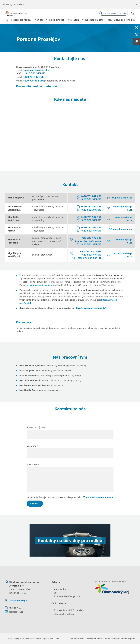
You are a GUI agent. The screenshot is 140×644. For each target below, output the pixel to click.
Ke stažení (74, 20)
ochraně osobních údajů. (98, 497)
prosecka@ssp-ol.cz (124, 241)
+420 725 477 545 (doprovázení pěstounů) (88, 239)
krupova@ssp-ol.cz (122, 198)
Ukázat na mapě (18, 600)
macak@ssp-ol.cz (123, 229)
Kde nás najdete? (95, 20)
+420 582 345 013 (35, 73)
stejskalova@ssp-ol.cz (123, 208)
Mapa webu (60, 589)
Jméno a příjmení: (36, 427)
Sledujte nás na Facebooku (115, 13)
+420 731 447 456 (33, 77)
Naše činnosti (57, 20)
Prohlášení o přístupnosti (67, 596)
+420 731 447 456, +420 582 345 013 (91, 253)
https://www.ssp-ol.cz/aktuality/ (90, 308)
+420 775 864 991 (33, 81)
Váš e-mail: (32, 446)
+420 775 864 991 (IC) (89, 258)
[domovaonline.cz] (93, 639)
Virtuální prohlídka (124, 20)
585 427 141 (15, 608)
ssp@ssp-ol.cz (16, 612)
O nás (40, 20)
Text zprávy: (33, 464)
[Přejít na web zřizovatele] (115, 589)
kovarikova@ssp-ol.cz (123, 255)
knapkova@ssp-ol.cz (124, 218)
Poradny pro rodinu (20, 20)
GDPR (57, 593)
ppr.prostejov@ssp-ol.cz (37, 70)
